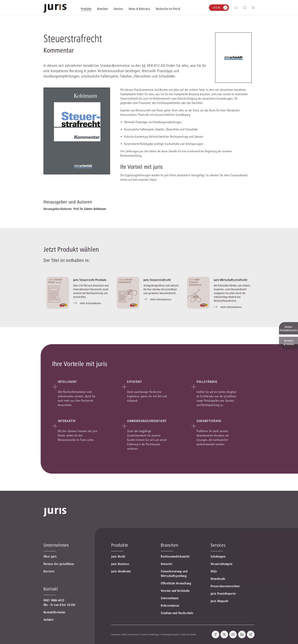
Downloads (218, 579)
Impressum (116, 634)
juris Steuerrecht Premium (90, 280)
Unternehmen (170, 598)
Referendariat (170, 606)
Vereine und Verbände (175, 591)
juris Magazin (220, 601)
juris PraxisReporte (223, 594)
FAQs (214, 571)
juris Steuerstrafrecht (157, 280)
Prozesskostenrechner (225, 586)
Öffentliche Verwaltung (176, 583)
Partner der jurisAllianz (59, 564)
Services (218, 545)
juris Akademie (121, 571)
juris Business (120, 564)
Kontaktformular (55, 612)
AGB (124, 634)
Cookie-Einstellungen (150, 634)
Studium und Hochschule (177, 613)
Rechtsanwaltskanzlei (175, 556)
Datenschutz (134, 634)
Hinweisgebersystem (170, 634)
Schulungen (218, 556)
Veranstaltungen (222, 564)
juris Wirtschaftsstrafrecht (231, 280)
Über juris (50, 556)
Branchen (170, 545)
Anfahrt (49, 620)
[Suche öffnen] (237, 8)
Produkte (120, 545)
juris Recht (118, 556)
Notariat (166, 564)
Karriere (49, 571)
